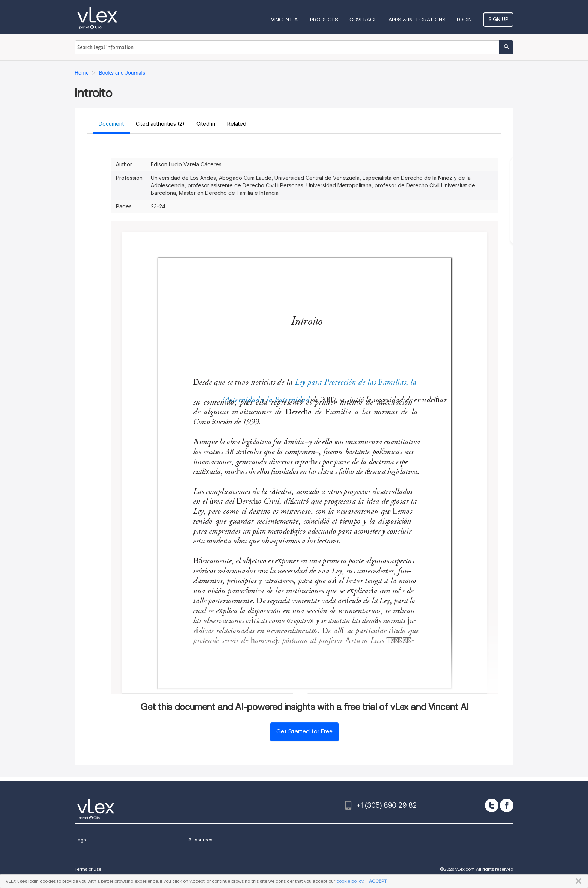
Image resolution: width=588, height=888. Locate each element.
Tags (80, 840)
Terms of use (88, 869)
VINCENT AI (285, 20)
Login (464, 20)
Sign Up (498, 19)
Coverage (363, 20)
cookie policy (350, 881)
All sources (200, 840)
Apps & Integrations (417, 20)
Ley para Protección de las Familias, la (356, 383)
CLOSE (577, 881)
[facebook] (507, 805)
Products (324, 20)
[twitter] (492, 805)
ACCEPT (378, 881)
